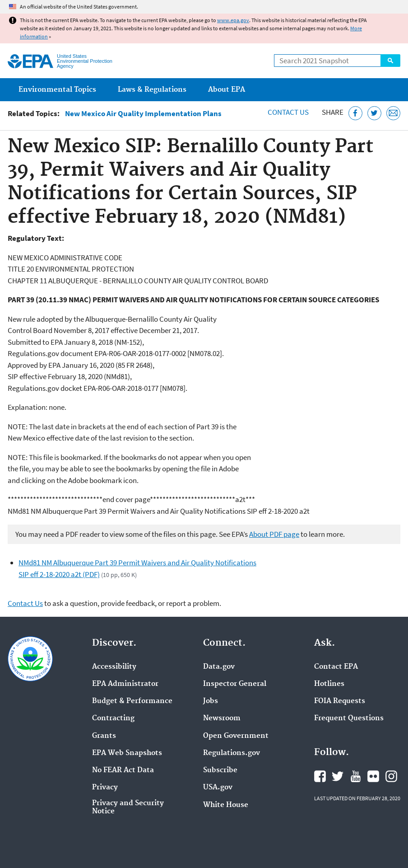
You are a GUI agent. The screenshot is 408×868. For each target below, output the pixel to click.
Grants (104, 736)
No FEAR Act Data (123, 770)
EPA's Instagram (391, 776)
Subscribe (220, 770)
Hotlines (329, 684)
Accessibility (114, 667)
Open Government (236, 736)
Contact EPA (336, 667)
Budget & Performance (132, 701)
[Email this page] (393, 113)
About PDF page (274, 534)
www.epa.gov (233, 20)
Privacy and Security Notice (128, 807)
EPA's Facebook (320, 776)
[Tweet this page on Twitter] (374, 113)
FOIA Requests (340, 701)
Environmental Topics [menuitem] (57, 90)
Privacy (105, 788)
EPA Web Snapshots (127, 753)
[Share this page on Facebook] (355, 113)
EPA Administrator (125, 684)
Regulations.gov (232, 753)
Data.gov (219, 667)
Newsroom (222, 718)
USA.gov (218, 788)
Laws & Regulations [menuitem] (152, 90)
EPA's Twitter (338, 776)
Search (390, 61)
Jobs (211, 701)
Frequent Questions (349, 718)
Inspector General (235, 684)
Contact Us (288, 112)
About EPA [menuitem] (227, 90)
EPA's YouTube (356, 776)
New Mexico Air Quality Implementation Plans (143, 114)
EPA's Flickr (373, 776)
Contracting (113, 718)
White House (226, 805)
